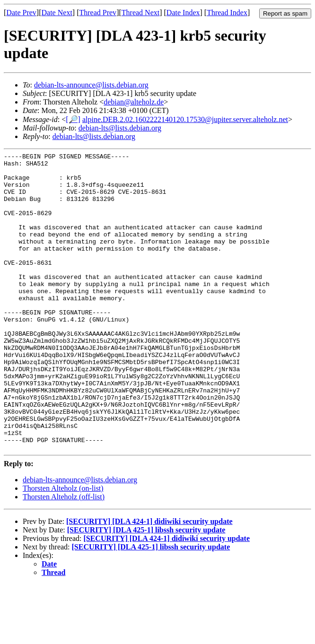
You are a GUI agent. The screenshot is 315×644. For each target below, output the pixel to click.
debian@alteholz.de (134, 102)
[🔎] (73, 119)
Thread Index (227, 13)
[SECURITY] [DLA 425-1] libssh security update (146, 589)
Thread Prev (98, 13)
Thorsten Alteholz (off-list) (64, 556)
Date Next (57, 13)
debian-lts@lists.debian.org (120, 128)
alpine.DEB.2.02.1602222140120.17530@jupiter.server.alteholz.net (185, 119)
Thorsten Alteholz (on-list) (63, 548)
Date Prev (21, 13)
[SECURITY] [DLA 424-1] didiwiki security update (149, 581)
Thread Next (140, 13)
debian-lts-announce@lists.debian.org (91, 85)
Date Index (183, 13)
